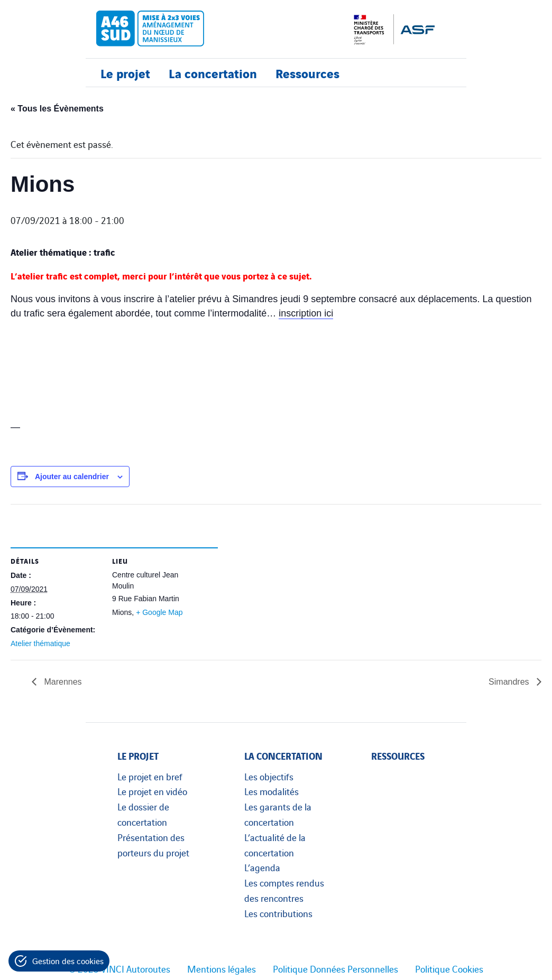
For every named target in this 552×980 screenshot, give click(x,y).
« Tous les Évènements (57, 109)
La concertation (213, 73)
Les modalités (272, 791)
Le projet (125, 73)
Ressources (307, 73)
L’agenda (262, 867)
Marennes (62, 682)
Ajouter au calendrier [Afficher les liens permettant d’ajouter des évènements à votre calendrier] (72, 477)
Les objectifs (269, 776)
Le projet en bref (150, 776)
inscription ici (306, 313)
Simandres (510, 682)
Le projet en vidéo (152, 791)
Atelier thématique (40, 643)
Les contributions (278, 913)
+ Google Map (159, 612)
